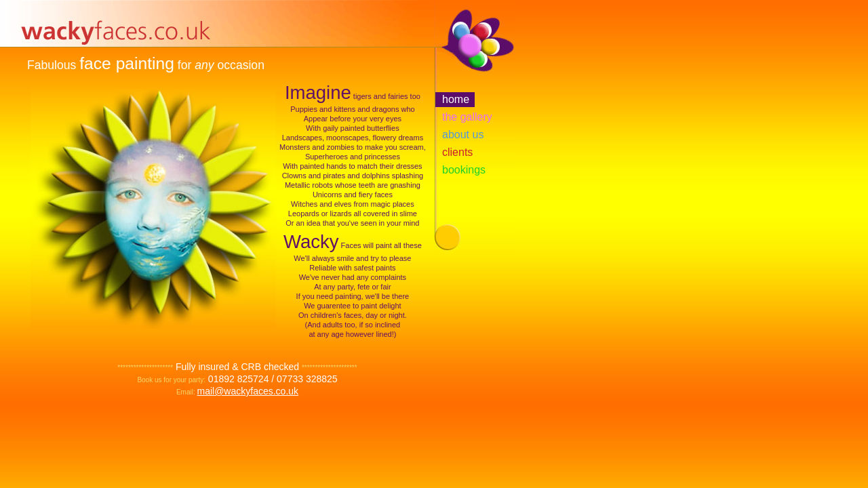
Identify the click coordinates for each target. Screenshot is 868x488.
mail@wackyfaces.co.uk (248, 391)
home (456, 99)
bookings (464, 170)
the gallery (467, 117)
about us (463, 135)
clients (457, 152)
